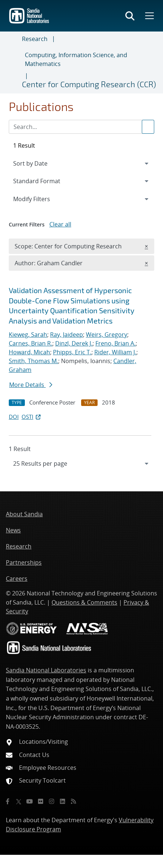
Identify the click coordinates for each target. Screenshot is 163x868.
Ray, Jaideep (67, 335)
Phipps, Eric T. (72, 352)
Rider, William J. (115, 352)
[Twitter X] (19, 801)
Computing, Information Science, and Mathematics (76, 59)
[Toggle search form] (130, 16)
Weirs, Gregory (107, 335)
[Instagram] (52, 801)
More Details (31, 385)
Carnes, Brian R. (31, 343)
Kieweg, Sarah (28, 335)
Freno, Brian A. (115, 343)
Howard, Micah (29, 352)
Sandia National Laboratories (46, 670)
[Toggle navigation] (14, 63)
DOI (14, 417)
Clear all (60, 224)
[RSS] (73, 801)
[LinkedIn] (62, 801)
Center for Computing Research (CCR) (89, 84)
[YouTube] (30, 801)
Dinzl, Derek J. (74, 343)
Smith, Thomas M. (33, 361)
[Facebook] (8, 801)
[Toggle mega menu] (149, 16)
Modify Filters (41, 199)
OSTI (32, 417)
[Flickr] (41, 801)
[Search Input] (81, 127)
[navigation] (81, 463)
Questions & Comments (84, 602)
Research (35, 39)
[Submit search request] (148, 127)
